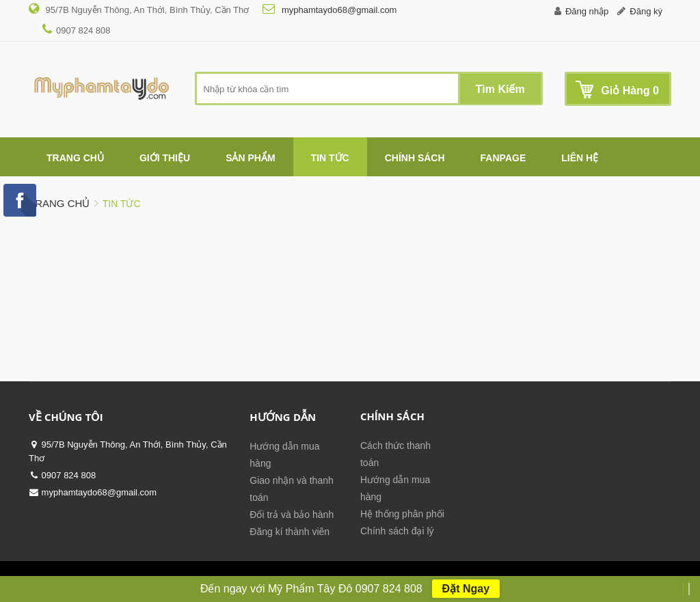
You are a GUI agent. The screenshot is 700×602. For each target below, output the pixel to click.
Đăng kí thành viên (290, 532)
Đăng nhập (587, 11)
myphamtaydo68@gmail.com (338, 10)
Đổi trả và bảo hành (292, 515)
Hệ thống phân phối (402, 514)
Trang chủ (59, 203)
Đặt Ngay (466, 589)
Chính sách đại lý (397, 531)
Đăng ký (646, 11)
